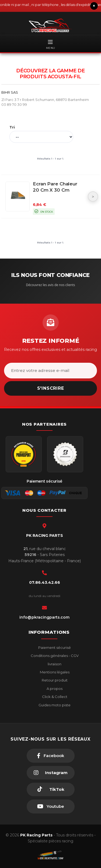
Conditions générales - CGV (54, 656)
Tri (12, 127)
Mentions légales (54, 672)
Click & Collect (54, 697)
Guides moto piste (54, 705)
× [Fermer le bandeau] (94, 6)
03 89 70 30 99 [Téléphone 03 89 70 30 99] (14, 104)
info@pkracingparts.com (44, 617)
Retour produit (54, 680)
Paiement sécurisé (54, 647)
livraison (54, 664)
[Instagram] (51, 773)
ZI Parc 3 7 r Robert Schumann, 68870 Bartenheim (45, 100)
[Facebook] (51, 756)
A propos (54, 689)
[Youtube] (51, 806)
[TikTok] (51, 789)
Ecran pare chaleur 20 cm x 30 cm (55, 187)
